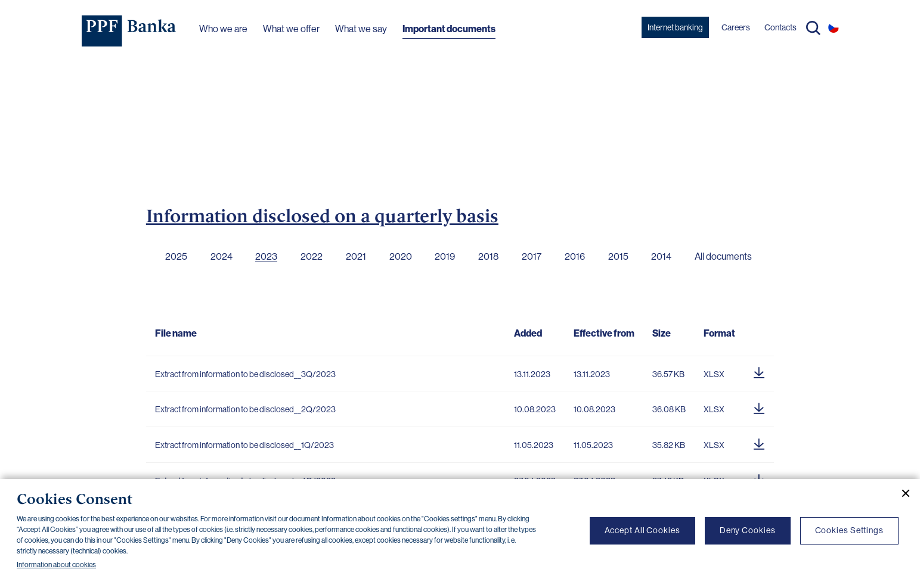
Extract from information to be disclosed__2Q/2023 (245, 409)
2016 (575, 256)
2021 (356, 256)
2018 (488, 256)
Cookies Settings (849, 530)
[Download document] (759, 371)
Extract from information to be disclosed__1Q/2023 (244, 445)
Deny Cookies (748, 530)
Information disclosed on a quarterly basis (322, 216)
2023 (266, 256)
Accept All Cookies (642, 530)
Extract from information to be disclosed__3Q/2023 (245, 374)
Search (813, 28)
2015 (618, 256)
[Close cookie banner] (901, 493)
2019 (445, 256)
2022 (312, 256)
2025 (176, 256)
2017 (532, 256)
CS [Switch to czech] (834, 27)
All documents (723, 256)
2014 (661, 256)
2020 (401, 256)
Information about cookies (56, 565)
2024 (222, 256)
